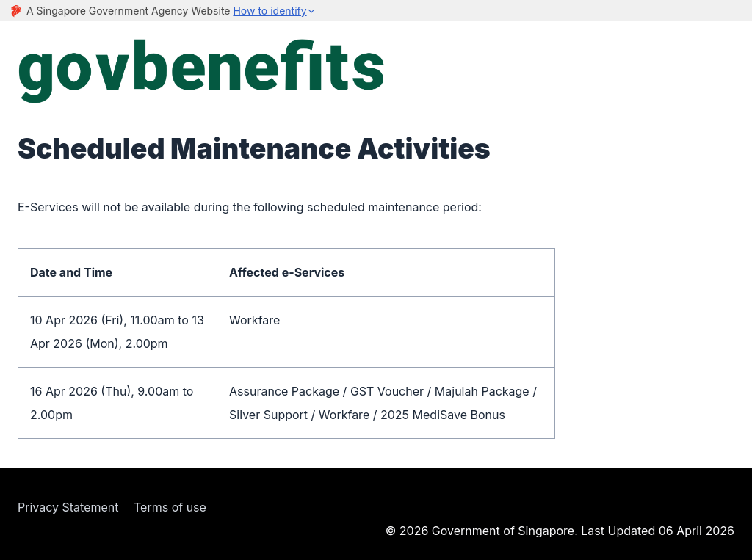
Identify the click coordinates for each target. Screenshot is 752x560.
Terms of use (170, 507)
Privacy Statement (68, 507)
